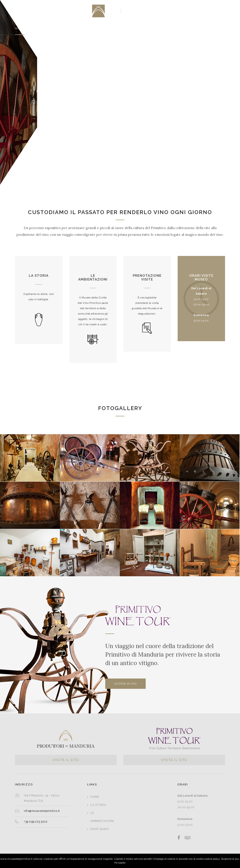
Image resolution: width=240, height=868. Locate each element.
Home (95, 797)
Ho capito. (120, 863)
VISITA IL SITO (66, 760)
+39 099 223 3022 (36, 822)
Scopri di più (125, 684)
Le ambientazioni (93, 278)
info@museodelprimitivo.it (42, 811)
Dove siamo (100, 829)
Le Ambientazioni (102, 817)
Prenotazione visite (147, 278)
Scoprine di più (230, 859)
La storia (39, 276)
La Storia (98, 805)
